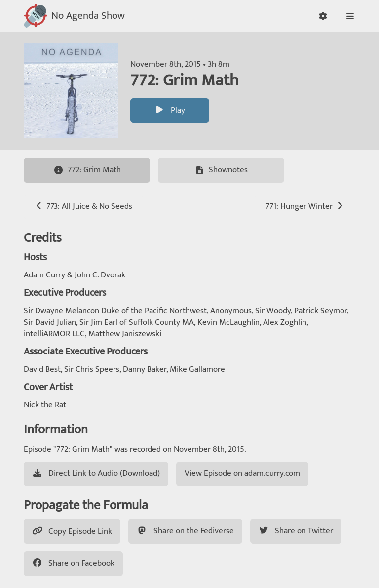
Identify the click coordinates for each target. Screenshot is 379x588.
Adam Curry (44, 275)
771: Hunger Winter (305, 206)
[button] (323, 16)
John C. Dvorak (100, 275)
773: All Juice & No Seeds (83, 206)
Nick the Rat (45, 405)
